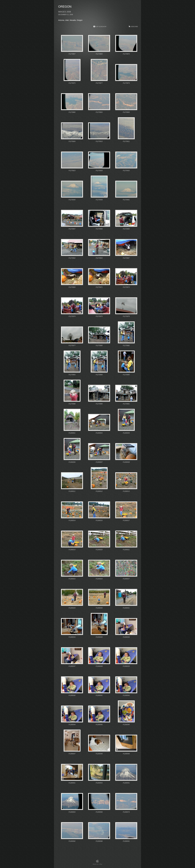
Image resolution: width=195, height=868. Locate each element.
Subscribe (134, 27)
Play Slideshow (101, 27)
